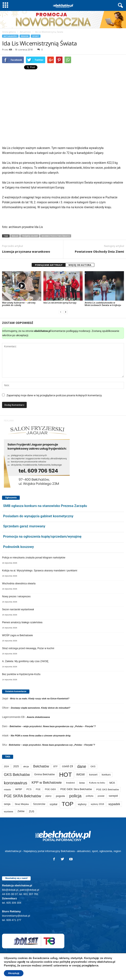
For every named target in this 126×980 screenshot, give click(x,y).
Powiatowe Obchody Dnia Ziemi (99, 251)
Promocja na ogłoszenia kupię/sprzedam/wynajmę (42, 536)
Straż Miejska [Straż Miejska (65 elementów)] (22, 804)
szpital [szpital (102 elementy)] (54, 804)
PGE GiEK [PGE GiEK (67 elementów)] (50, 789)
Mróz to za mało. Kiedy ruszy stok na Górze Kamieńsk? (40, 699)
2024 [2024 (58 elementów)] (6, 766)
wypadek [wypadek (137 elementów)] (114, 804)
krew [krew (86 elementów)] (82, 783)
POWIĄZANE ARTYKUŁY (49, 265)
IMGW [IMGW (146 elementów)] (81, 774)
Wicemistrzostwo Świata (56, 236)
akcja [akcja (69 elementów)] (26, 766)
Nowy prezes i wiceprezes (16, 596)
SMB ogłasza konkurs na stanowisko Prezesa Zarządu (45, 506)
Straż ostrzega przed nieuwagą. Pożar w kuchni (28, 648)
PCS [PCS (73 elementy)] (29, 789)
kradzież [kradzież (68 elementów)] (71, 783)
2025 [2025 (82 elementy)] (16, 766)
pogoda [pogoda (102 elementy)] (60, 796)
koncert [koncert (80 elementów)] (93, 775)
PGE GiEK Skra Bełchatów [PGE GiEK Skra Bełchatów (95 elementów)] (76, 789)
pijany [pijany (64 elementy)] (48, 796)
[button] (120, 6)
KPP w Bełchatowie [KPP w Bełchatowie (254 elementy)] (47, 783)
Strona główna (9, 32)
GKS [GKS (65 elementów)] (93, 766)
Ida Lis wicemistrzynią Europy (60, 303)
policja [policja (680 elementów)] (75, 796)
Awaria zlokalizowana (38, 717)
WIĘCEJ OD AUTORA (80, 265)
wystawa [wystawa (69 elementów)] (9, 811)
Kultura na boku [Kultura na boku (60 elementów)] (97, 783)
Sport (36, 36)
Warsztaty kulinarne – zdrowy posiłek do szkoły (19, 304)
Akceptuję (14, 973)
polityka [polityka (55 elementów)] (90, 796)
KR (11, 49)
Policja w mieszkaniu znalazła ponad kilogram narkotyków (34, 558)
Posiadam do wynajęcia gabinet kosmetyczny (38, 516)
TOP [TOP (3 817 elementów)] (68, 804)
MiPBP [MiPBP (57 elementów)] (19, 789)
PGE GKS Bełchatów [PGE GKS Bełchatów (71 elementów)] (108, 789)
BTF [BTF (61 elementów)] (56, 766)
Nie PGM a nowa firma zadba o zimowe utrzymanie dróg (41, 736)
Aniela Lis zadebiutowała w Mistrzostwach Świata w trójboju (103, 304)
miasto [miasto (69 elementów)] (7, 789)
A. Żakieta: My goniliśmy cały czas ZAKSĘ (25, 661)
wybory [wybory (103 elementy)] (82, 804)
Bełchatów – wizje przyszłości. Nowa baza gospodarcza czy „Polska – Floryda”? (53, 726)
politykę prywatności (74, 962)
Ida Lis (15, 236)
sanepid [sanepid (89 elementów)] (113, 796)
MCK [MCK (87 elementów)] (112, 783)
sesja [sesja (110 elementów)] (7, 804)
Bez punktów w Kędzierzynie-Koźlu (21, 674)
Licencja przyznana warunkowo (26, 251)
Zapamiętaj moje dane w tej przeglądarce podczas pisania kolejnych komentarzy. (54, 395)
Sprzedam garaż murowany (24, 526)
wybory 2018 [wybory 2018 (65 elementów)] (97, 804)
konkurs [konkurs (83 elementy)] (106, 775)
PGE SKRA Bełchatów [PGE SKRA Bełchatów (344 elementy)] (23, 796)
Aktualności (25, 32)
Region (25, 36)
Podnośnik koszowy (18, 547)
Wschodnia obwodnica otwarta (19, 584)
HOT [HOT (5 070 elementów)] (66, 775)
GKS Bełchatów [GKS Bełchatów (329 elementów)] (17, 775)
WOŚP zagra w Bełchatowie (17, 635)
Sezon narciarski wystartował (18, 609)
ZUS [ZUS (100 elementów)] (31, 811)
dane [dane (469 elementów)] (82, 766)
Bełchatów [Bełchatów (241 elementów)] (41, 766)
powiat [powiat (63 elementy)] (101, 796)
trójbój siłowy (30, 236)
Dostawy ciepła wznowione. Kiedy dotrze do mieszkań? (41, 708)
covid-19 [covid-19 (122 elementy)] (68, 766)
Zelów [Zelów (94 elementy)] (21, 811)
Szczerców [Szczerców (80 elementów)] (39, 804)
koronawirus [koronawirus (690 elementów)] (16, 783)
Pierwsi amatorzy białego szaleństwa (22, 622)
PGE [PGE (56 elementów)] (38, 789)
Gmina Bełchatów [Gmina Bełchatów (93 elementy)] (44, 774)
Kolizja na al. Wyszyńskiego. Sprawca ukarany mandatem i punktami (40, 571)
